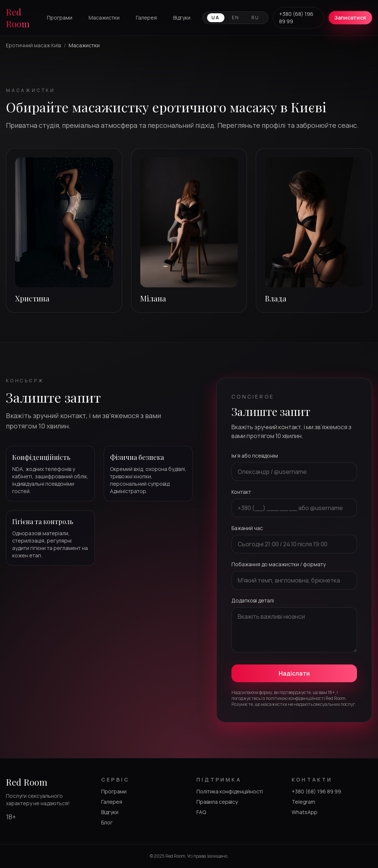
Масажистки (104, 18)
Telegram (303, 802)
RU (255, 18)
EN (236, 18)
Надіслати (294, 673)
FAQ (201, 812)
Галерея (146, 18)
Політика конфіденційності (230, 791)
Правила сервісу (217, 802)
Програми (60, 18)
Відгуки (182, 18)
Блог (107, 822)
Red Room (18, 18)
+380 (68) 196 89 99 (296, 18)
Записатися (350, 18)
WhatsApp (305, 812)
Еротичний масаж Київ (33, 45)
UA (216, 18)
